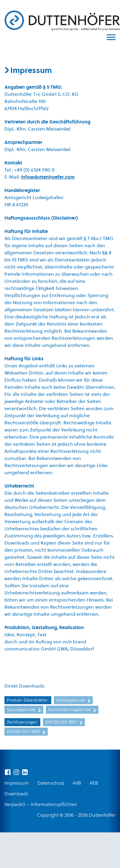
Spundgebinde (24, 710)
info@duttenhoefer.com (48, 177)
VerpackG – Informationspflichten (41, 805)
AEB (94, 783)
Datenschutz (51, 783)
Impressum (17, 783)
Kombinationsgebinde (72, 710)
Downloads (16, 794)
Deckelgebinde (73, 700)
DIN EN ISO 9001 (64, 722)
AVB (77, 783)
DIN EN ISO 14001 (26, 732)
